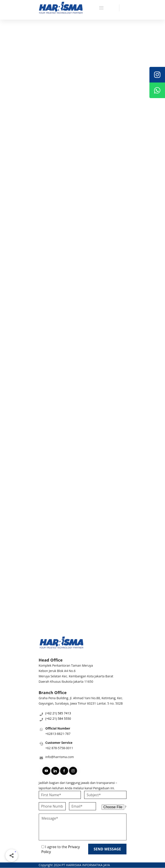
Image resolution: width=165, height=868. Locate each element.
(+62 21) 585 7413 (58, 713)
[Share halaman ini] (12, 856)
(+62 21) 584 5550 (58, 719)
